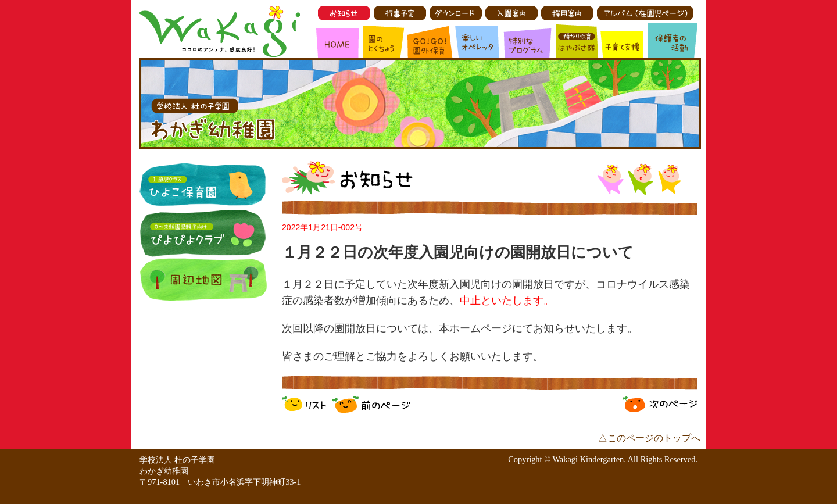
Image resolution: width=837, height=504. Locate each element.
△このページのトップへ (649, 438)
